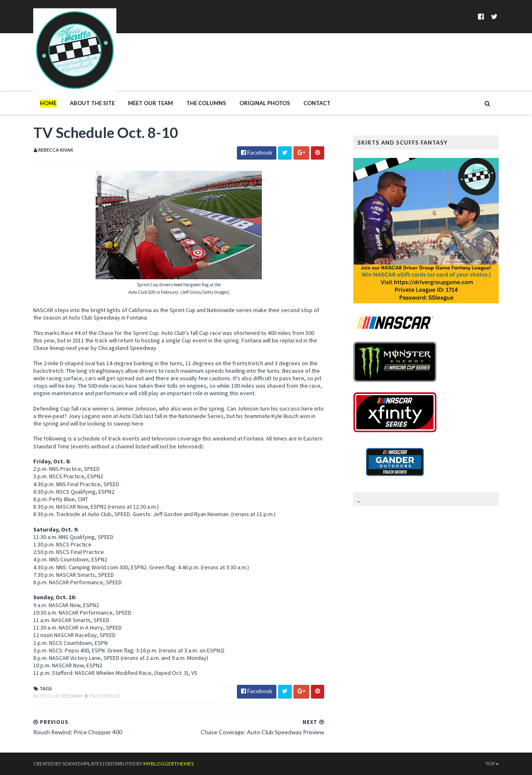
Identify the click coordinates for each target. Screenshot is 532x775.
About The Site (92, 103)
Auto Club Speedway (58, 696)
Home (48, 103)
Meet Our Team (150, 103)
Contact (317, 103)
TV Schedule (105, 696)
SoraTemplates (82, 764)
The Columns (206, 103)
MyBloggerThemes (169, 764)
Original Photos (265, 103)
